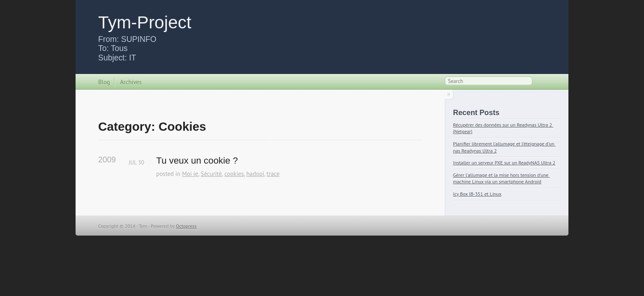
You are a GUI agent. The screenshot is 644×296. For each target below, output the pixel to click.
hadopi (255, 174)
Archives (131, 82)
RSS (541, 83)
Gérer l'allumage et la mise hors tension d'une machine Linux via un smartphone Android (501, 178)
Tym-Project (145, 22)
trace (273, 174)
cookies (234, 174)
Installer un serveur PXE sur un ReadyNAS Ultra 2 (504, 163)
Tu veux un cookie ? (197, 161)
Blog (104, 82)
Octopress (186, 226)
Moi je (190, 174)
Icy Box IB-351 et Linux (477, 194)
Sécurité (212, 174)
